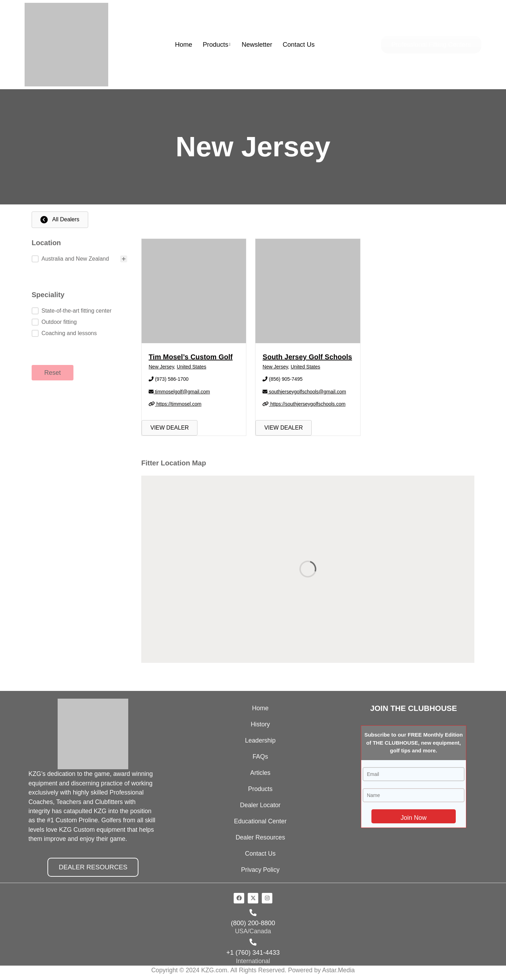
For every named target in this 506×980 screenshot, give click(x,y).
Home (184, 44)
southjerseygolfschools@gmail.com (304, 392)
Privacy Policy (260, 870)
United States (192, 367)
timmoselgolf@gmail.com (179, 392)
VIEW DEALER (170, 428)
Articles (260, 773)
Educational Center (260, 821)
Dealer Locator (260, 805)
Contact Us (299, 44)
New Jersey (161, 367)
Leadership (260, 740)
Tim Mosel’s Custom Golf (191, 357)
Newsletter (257, 44)
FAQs (260, 757)
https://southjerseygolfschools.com (304, 404)
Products (217, 44)
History (260, 724)
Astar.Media (339, 970)
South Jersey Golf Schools (307, 357)
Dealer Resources (260, 837)
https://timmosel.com (175, 404)
